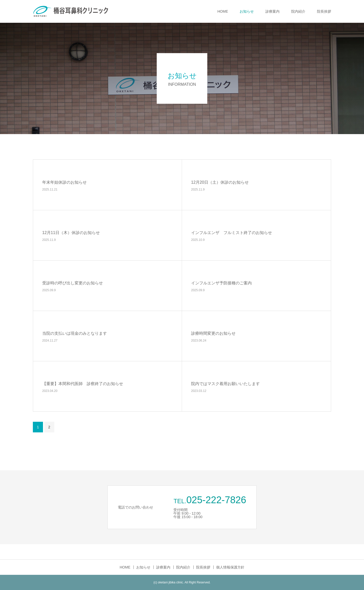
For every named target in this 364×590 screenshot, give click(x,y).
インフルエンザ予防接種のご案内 (221, 283)
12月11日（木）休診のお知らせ (71, 232)
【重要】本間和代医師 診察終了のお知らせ (83, 383)
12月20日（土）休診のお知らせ (220, 182)
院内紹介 (298, 11)
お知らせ (247, 11)
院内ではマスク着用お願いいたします (225, 383)
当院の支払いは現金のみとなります (75, 333)
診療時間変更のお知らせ (213, 333)
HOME (223, 11)
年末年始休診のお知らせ (64, 182)
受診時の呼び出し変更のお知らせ (73, 283)
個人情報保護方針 (230, 567)
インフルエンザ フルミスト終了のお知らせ (232, 232)
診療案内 (272, 11)
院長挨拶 (324, 11)
